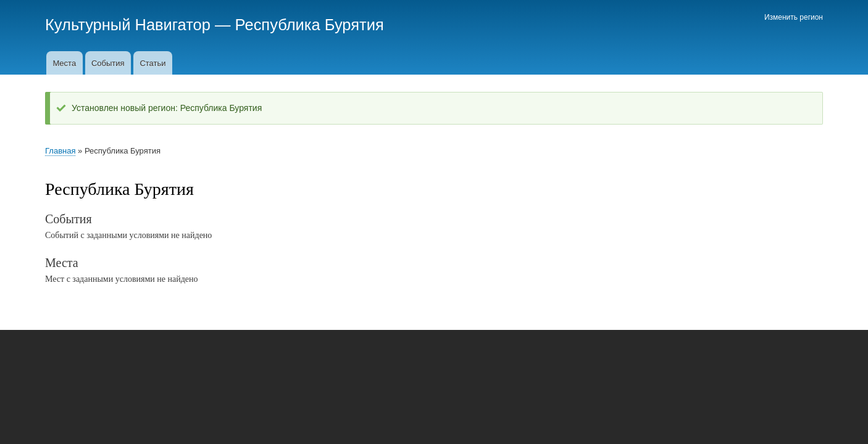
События (108, 63)
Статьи (152, 63)
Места (64, 63)
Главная (60, 151)
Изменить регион (794, 17)
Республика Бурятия (310, 25)
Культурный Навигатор (128, 25)
